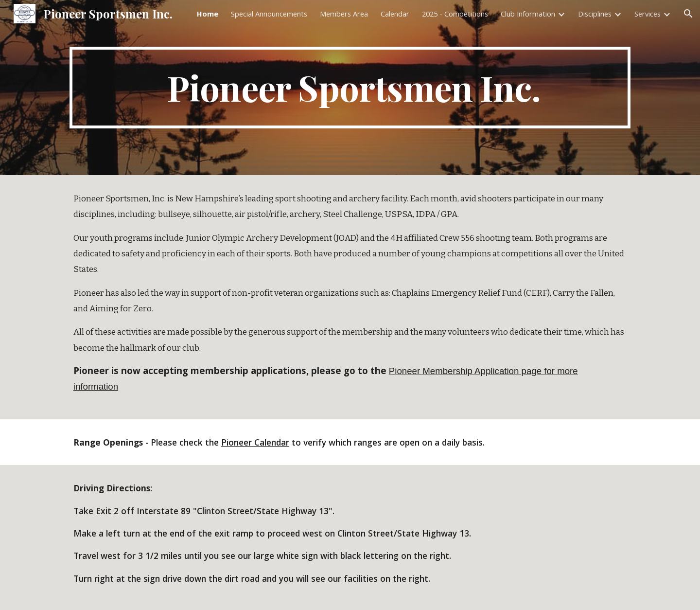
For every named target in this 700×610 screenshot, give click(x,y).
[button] (688, 14)
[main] (350, 88)
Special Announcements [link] (269, 14)
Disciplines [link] (595, 14)
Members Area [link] (344, 14)
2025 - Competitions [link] (455, 14)
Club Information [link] (528, 14)
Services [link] (647, 14)
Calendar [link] (395, 14)
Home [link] (208, 14)
